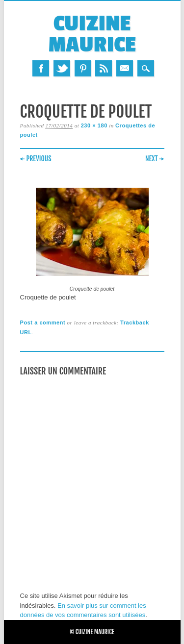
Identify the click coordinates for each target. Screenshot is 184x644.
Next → (155, 159)
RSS (104, 68)
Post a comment (43, 322)
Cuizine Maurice (92, 34)
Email (125, 68)
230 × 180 (94, 125)
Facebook (41, 68)
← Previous (36, 159)
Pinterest (83, 68)
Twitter (62, 68)
